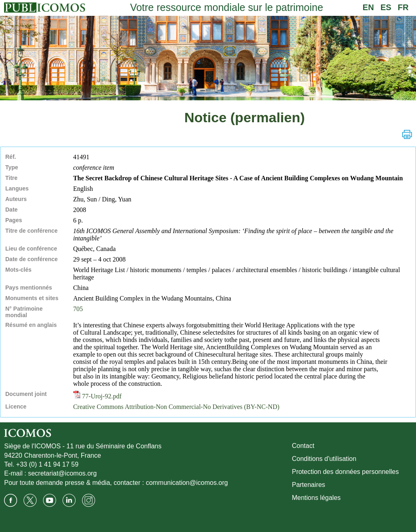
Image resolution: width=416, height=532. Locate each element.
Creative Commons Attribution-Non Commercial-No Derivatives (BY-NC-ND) (176, 407)
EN (368, 7)
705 (78, 309)
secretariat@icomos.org (62, 473)
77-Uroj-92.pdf (97, 396)
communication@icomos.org (187, 483)
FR (403, 7)
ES (386, 7)
